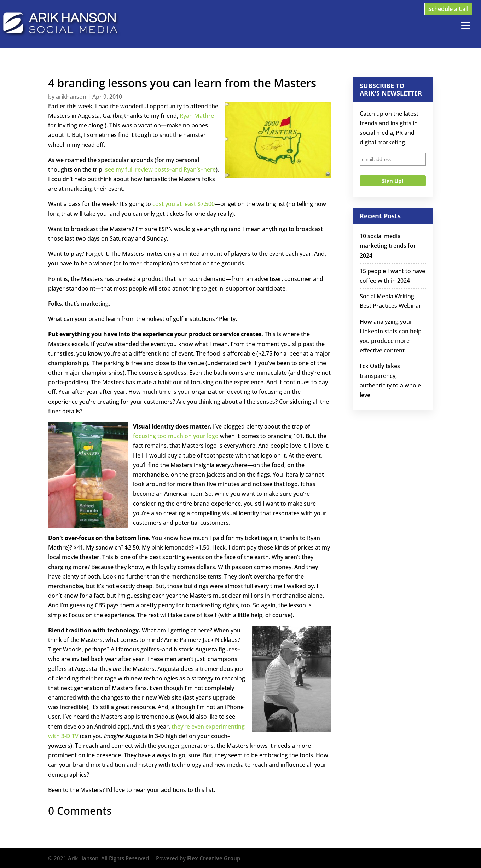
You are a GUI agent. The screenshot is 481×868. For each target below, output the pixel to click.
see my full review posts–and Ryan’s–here (160, 169)
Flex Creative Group (214, 858)
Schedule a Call (448, 9)
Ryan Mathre (197, 116)
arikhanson (71, 97)
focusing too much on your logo (176, 436)
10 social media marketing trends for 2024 (388, 246)
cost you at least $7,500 (184, 204)
